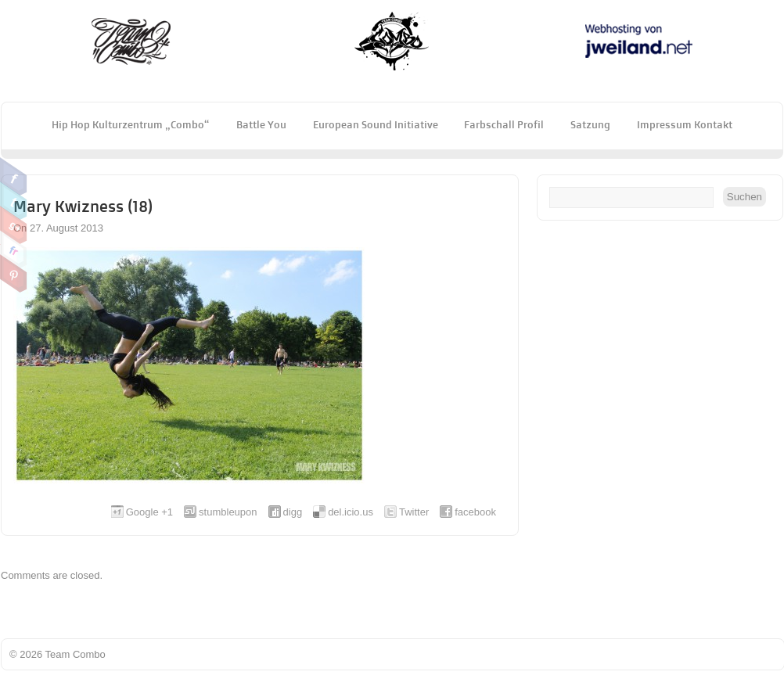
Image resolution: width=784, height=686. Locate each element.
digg (293, 512)
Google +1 (149, 512)
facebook (475, 512)
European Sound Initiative (376, 124)
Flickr (14, 250)
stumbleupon (228, 512)
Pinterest (14, 274)
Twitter (14, 201)
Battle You (261, 124)
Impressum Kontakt (685, 124)
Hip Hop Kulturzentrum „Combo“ (131, 124)
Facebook (14, 177)
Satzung (590, 124)
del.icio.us (351, 512)
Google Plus (14, 225)
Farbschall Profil (504, 124)
